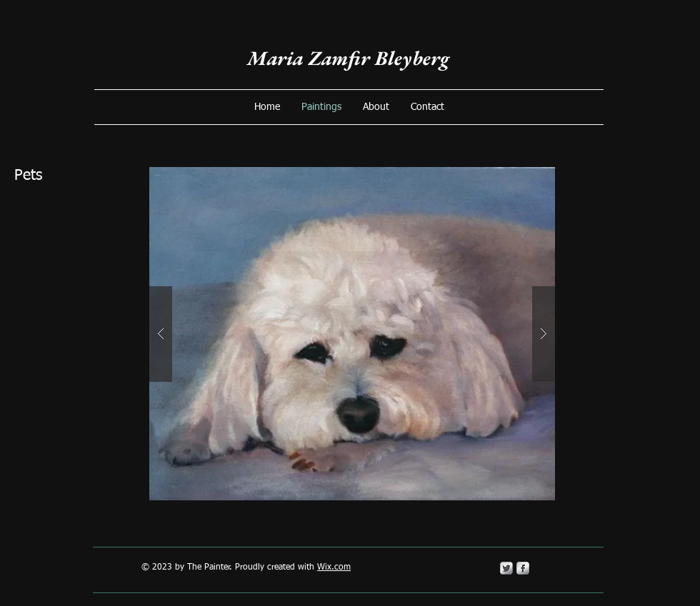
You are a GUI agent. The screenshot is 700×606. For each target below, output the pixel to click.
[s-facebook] (523, 568)
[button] (352, 334)
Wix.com (334, 567)
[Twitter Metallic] (506, 568)
